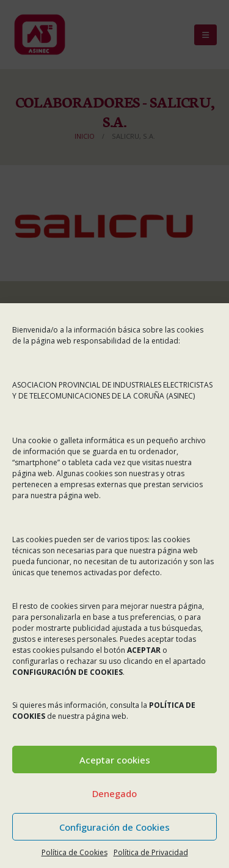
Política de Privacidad (151, 852)
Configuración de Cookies (114, 827)
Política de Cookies (75, 852)
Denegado (114, 793)
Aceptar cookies (115, 760)
